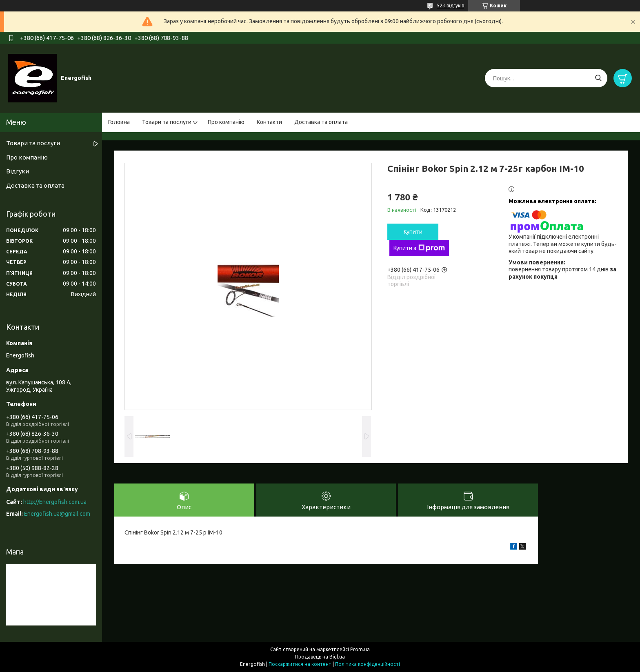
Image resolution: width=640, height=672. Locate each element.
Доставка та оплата (321, 122)
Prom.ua (360, 649)
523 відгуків (450, 6)
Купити (413, 232)
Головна (119, 122)
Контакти (269, 122)
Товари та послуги (167, 122)
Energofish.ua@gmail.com (57, 514)
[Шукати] (598, 78)
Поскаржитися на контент (300, 664)
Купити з (419, 248)
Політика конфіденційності (368, 664)
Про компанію (226, 122)
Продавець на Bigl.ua (320, 657)
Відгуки (18, 171)
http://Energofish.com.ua (55, 502)
